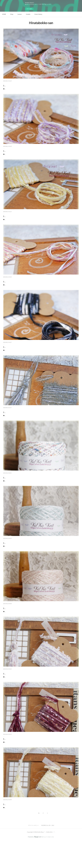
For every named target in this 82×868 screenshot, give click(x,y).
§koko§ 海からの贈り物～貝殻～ (16, 491)
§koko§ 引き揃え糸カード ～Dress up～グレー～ (22, 424)
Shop (12, 14)
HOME (4, 14)
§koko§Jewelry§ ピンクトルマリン (16, 627)
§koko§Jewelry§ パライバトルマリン (17, 559)
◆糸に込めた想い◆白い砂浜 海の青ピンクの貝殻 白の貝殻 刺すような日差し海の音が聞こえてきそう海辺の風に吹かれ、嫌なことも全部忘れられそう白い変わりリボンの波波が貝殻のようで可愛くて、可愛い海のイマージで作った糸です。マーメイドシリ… (41, 496)
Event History (38, 14)
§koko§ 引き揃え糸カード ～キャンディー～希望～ (23, 221)
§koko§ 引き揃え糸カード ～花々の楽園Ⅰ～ (20, 762)
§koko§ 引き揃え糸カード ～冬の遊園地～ (19, 86)
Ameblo (28, 14)
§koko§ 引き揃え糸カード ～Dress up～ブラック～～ (24, 356)
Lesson (20, 14)
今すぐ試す (29, 9)
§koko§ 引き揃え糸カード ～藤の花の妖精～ (20, 153)
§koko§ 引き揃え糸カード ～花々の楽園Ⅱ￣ (20, 694)
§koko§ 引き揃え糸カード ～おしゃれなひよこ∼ (22, 830)
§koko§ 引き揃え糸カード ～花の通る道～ (19, 289)
